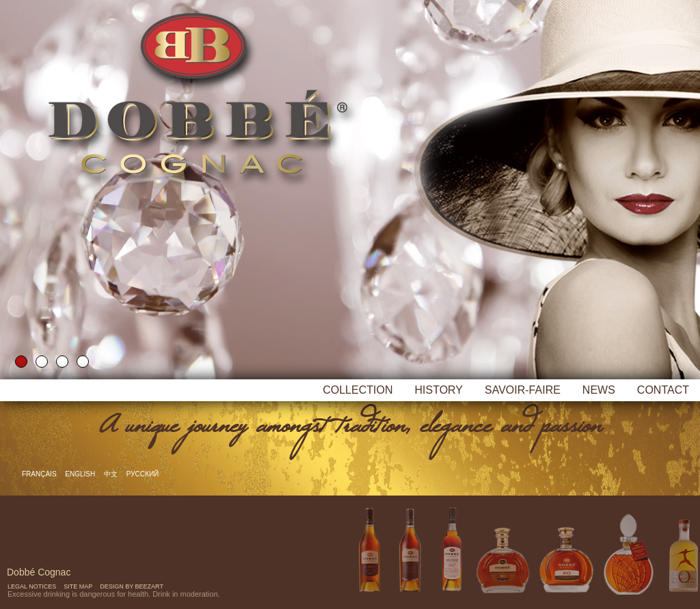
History (439, 390)
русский (143, 474)
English (81, 474)
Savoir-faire (523, 390)
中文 (112, 474)
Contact (663, 390)
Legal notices (32, 586)
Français (40, 474)
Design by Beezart (132, 586)
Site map (78, 586)
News (599, 390)
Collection (358, 390)
